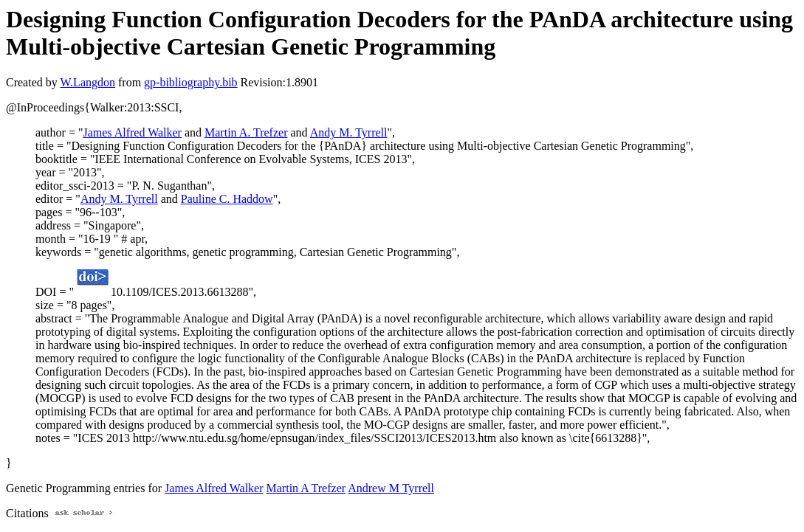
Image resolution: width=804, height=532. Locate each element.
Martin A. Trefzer (246, 132)
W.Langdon (87, 82)
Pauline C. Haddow (227, 199)
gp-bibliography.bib (191, 82)
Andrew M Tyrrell (391, 488)
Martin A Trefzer (306, 488)
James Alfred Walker (132, 132)
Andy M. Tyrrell (349, 132)
